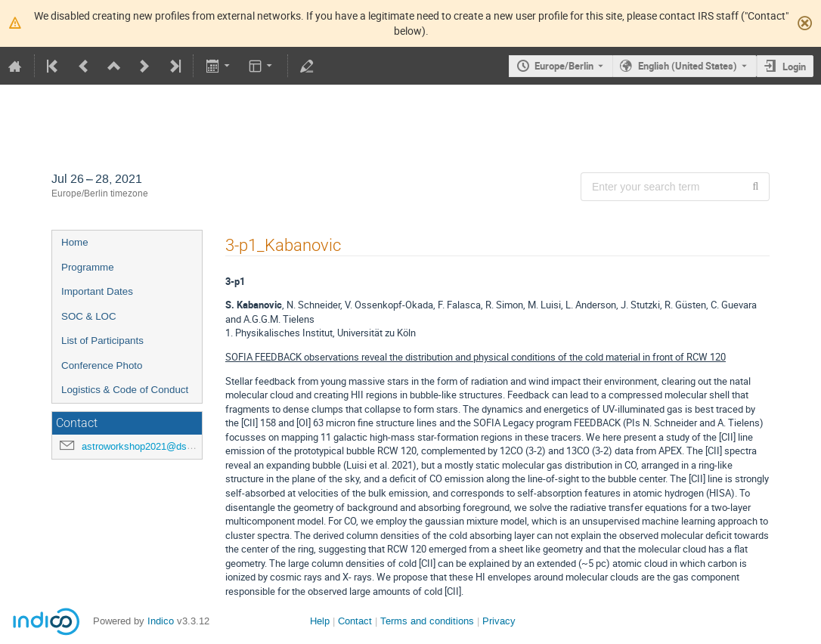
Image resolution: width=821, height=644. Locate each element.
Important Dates (97, 291)
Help (320, 621)
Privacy (499, 621)
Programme (88, 267)
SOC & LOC (89, 316)
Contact (355, 621)
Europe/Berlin (564, 66)
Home (75, 242)
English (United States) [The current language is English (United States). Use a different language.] (688, 66)
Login (794, 67)
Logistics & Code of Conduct (125, 390)
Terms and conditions (427, 621)
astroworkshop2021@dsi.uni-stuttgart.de (170, 446)
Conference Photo (102, 365)
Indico (161, 621)
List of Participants (102, 341)
